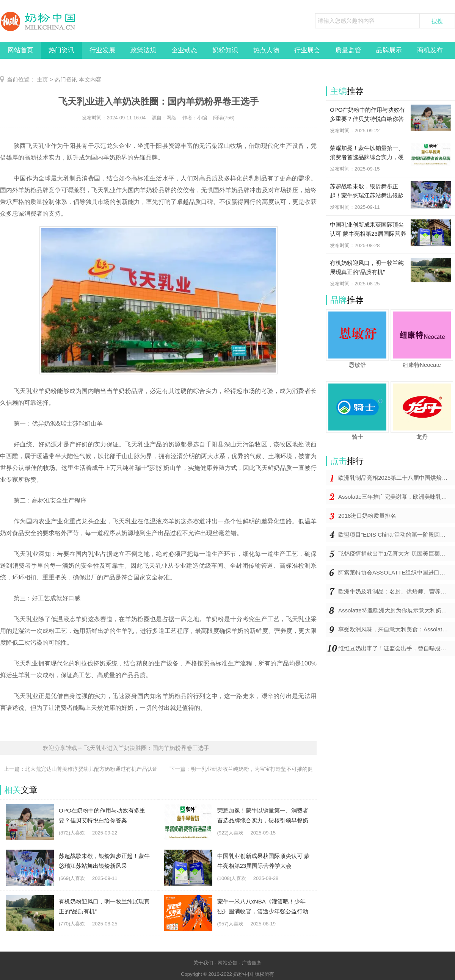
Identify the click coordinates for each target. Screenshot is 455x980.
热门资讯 (61, 50)
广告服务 (252, 963)
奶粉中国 (243, 974)
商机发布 (430, 50)
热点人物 (266, 50)
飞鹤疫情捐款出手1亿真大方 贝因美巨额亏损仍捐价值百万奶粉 (397, 553)
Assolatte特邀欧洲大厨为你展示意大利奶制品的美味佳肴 (397, 610)
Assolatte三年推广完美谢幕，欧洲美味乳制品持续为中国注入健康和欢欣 (397, 497)
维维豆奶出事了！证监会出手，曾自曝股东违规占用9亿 (397, 648)
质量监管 (348, 50)
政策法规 (143, 50)
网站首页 (20, 50)
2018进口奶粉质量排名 (367, 516)
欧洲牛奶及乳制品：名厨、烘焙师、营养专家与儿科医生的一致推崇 (397, 591)
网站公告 (227, 963)
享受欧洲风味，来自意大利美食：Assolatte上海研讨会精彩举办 (397, 629)
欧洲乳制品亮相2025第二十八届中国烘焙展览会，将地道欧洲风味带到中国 (397, 478)
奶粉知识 (225, 50)
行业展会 (307, 50)
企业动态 (184, 50)
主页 (42, 79)
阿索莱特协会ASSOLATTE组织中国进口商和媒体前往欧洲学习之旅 (397, 572)
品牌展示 (389, 50)
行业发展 (102, 50)
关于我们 (203, 963)
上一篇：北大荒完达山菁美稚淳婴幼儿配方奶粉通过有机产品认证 (81, 769)
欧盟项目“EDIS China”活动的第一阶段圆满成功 (397, 535)
